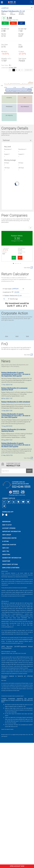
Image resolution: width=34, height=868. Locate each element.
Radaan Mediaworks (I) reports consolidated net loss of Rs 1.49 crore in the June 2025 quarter (16, 541)
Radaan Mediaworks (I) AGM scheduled (16, 527)
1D (14, 70)
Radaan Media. (17, 236)
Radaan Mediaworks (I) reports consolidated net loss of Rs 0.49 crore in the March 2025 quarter (16, 570)
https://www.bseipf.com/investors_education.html (11, 818)
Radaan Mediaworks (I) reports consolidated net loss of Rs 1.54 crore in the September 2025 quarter (16, 499)
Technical (6, 140)
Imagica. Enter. (17, 332)
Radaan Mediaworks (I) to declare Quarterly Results (14, 555)
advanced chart (28, 70)
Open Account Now (17, 866)
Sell (13, 23)
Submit (29, 596)
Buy (5, 23)
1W (16, 70)
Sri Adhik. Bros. (17, 300)
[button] (17, 8)
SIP (21, 23)
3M (19, 70)
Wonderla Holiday (17, 268)
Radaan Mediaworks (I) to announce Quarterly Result (14, 514)
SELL (20, 258)
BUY (14, 258)
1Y (22, 70)
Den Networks (17, 364)
